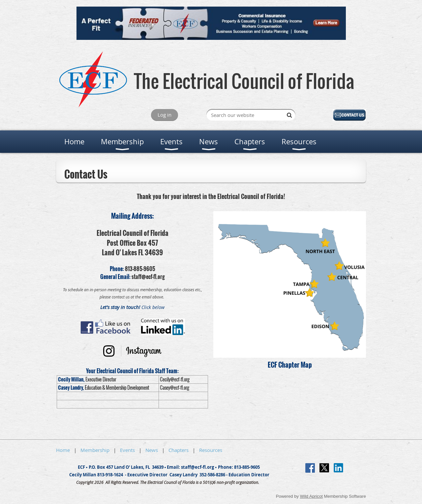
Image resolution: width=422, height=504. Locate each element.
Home (63, 450)
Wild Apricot (311, 496)
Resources (211, 450)
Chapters (179, 450)
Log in (165, 115)
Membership (95, 450)
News (152, 450)
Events (127, 450)
